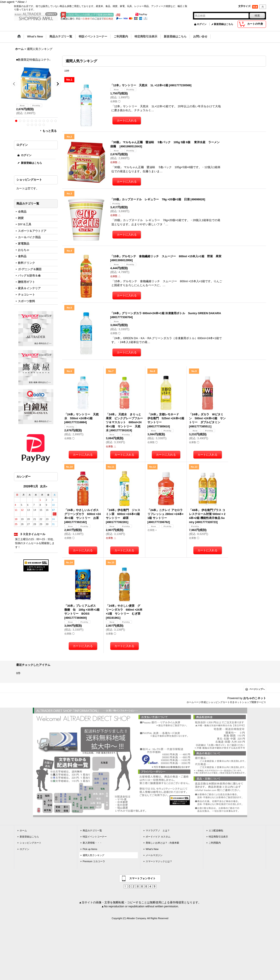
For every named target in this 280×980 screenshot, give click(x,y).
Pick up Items (90, 849)
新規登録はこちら (224, 24)
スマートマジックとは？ (159, 861)
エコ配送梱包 (216, 830)
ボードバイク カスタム (158, 837)
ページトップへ (257, 689)
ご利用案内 (215, 843)
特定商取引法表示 (218, 837)
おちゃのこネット (255, 698)
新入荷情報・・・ (92, 843)
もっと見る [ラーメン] (50, 131)
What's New (152, 849)
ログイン (202, 24)
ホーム (23, 830)
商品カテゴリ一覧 (92, 830)
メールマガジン (154, 855)
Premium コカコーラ (94, 861)
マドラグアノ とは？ (158, 830)
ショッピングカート (31, 843)
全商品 (22, 212)
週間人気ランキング (94, 855)
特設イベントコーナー (95, 837)
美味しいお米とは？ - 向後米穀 (162, 843)
